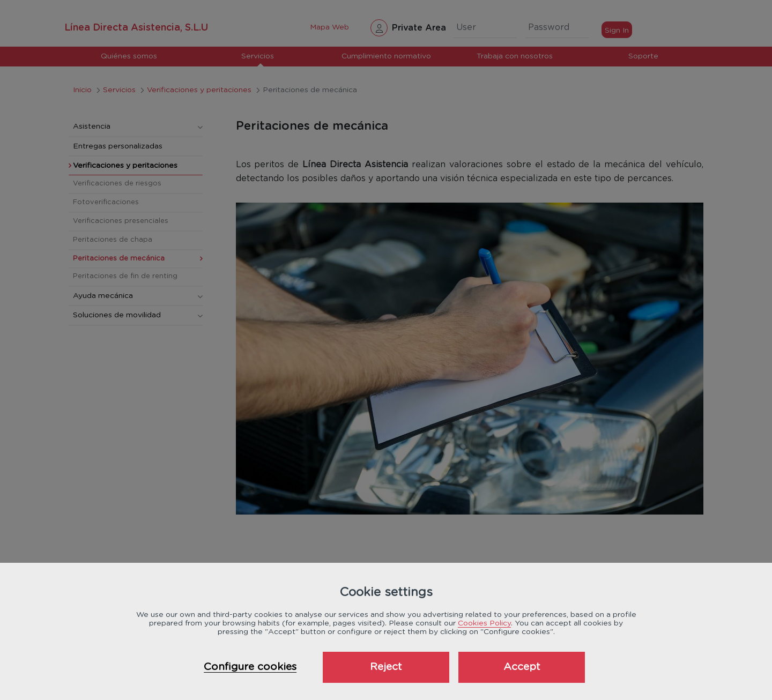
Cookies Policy (484, 623)
